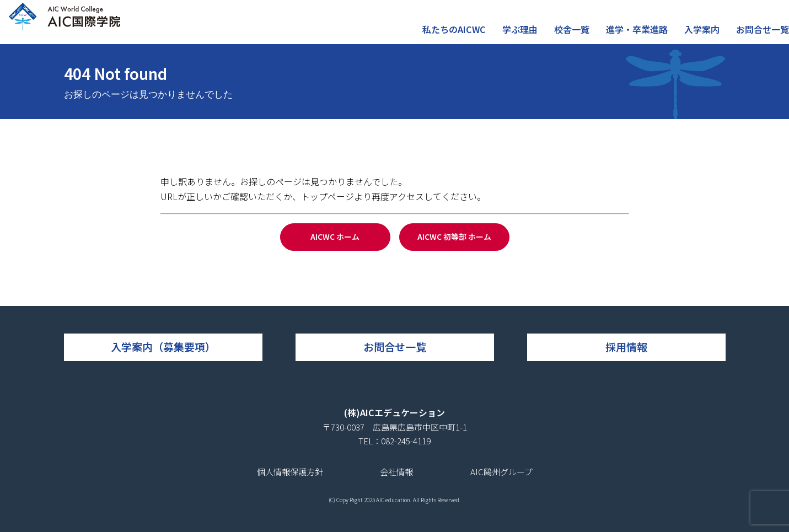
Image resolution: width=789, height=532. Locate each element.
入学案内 (706, 35)
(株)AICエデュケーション (394, 412)
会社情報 (396, 472)
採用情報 (626, 346)
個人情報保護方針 (290, 472)
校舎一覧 (582, 35)
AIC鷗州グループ (501, 472)
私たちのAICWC (470, 35)
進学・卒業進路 (644, 35)
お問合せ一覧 (764, 35)
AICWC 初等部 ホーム (454, 237)
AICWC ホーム (335, 237)
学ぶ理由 (533, 35)
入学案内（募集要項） (163, 346)
